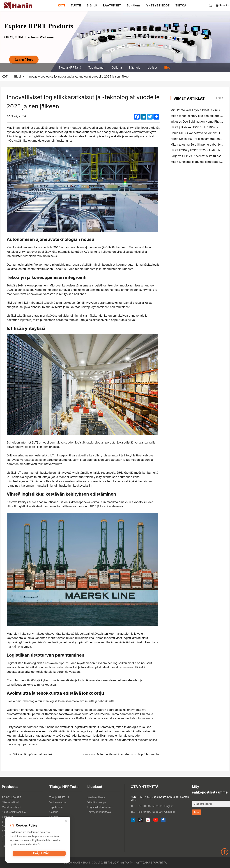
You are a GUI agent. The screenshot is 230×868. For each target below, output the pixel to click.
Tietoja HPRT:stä (70, 67)
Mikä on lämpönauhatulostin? (33, 754)
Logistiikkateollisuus (99, 807)
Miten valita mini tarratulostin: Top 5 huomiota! (128, 754)
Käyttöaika (142, 863)
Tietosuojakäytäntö (118, 863)
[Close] (66, 821)
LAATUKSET (112, 5)
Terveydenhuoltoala (99, 812)
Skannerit (7, 817)
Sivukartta (159, 863)
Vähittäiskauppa (97, 802)
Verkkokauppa (58, 802)
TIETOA (181, 5)
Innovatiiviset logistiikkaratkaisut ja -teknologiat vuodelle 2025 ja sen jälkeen (79, 76)
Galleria (117, 67)
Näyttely (135, 67)
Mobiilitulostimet (11, 807)
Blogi (168, 67)
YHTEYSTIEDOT (158, 5)
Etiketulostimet (11, 802)
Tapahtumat (96, 67)
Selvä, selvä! (39, 855)
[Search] (210, 5)
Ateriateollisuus (96, 797)
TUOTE (76, 5)
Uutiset (152, 67)
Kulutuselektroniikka (14, 812)
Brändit (92, 5)
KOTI (61, 5)
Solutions (134, 5)
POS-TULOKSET (11, 797)
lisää (220, 98)
